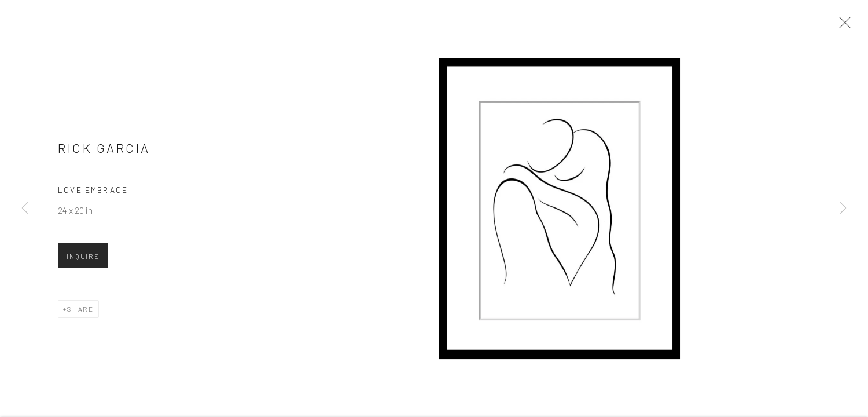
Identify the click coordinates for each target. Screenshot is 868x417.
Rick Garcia (104, 152)
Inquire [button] (83, 261)
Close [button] (845, 26)
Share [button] (80, 313)
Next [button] (843, 209)
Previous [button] (25, 209)
